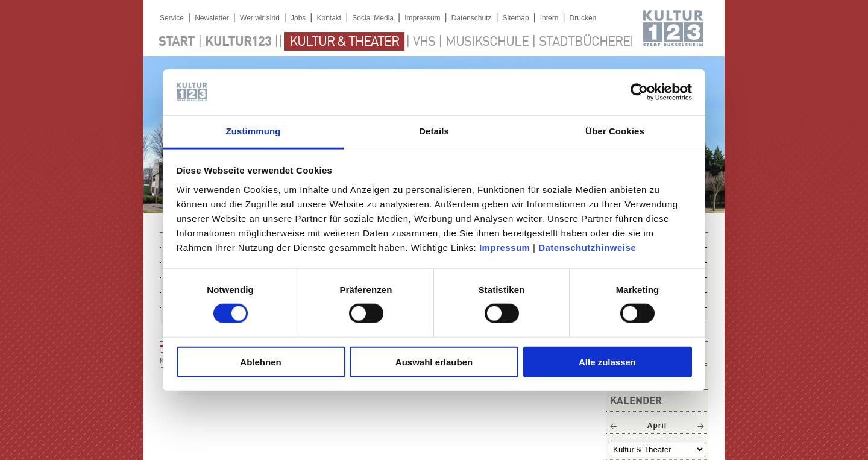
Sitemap (516, 18)
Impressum (505, 247)
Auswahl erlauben (434, 361)
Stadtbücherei (586, 42)
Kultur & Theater (344, 42)
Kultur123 (238, 42)
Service (172, 18)
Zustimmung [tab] (253, 131)
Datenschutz (472, 18)
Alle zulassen (607, 361)
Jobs (298, 18)
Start (177, 42)
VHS (424, 42)
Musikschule (487, 42)
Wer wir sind (260, 18)
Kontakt (329, 18)
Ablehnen (260, 361)
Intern (549, 18)
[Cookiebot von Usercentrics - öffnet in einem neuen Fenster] (639, 92)
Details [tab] (434, 131)
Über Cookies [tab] (615, 131)
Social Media (373, 18)
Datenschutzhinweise (587, 247)
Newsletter (212, 18)
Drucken (583, 18)
